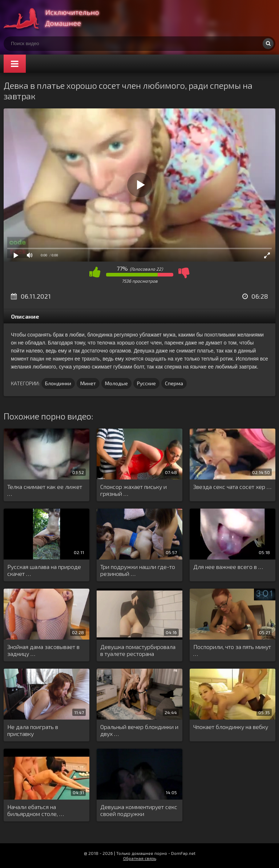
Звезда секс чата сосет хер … (232, 487)
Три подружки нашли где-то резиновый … (138, 570)
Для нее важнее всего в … (228, 567)
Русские (146, 383)
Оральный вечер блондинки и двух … (139, 730)
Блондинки (58, 383)
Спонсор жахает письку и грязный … (134, 490)
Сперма (174, 383)
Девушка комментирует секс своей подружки (139, 810)
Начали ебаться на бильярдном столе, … (36, 810)
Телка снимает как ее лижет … (45, 490)
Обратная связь (140, 858)
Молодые (116, 383)
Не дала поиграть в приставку (33, 730)
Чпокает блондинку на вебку (231, 727)
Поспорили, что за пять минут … (232, 650)
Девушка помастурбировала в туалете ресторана (138, 650)
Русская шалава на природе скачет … (44, 570)
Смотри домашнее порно (58, 18)
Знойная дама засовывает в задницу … (43, 650)
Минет (88, 383)
